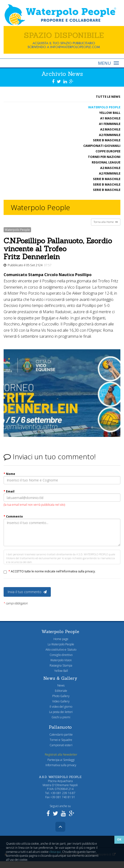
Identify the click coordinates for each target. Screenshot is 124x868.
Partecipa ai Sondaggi (60, 760)
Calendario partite (60, 735)
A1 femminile (110, 124)
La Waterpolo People (60, 644)
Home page (60, 639)
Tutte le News (108, 97)
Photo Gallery (60, 696)
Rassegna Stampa (60, 665)
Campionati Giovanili (102, 146)
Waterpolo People (104, 107)
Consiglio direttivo (60, 655)
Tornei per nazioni (104, 157)
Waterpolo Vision (60, 660)
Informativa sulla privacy (60, 765)
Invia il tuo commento (27, 592)
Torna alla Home (106, 222)
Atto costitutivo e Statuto (60, 650)
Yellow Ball (110, 113)
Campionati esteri (60, 745)
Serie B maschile (107, 140)
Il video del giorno (60, 707)
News (60, 685)
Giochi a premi (60, 717)
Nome (9, 474)
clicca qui (55, 852)
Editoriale (60, 691)
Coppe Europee (108, 151)
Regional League (106, 162)
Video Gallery (60, 701)
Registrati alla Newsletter (60, 755)
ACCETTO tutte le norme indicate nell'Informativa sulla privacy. (52, 571)
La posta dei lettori (60, 712)
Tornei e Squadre (60, 740)
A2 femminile (110, 135)
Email (9, 491)
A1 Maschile (110, 118)
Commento (13, 516)
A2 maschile (110, 129)
